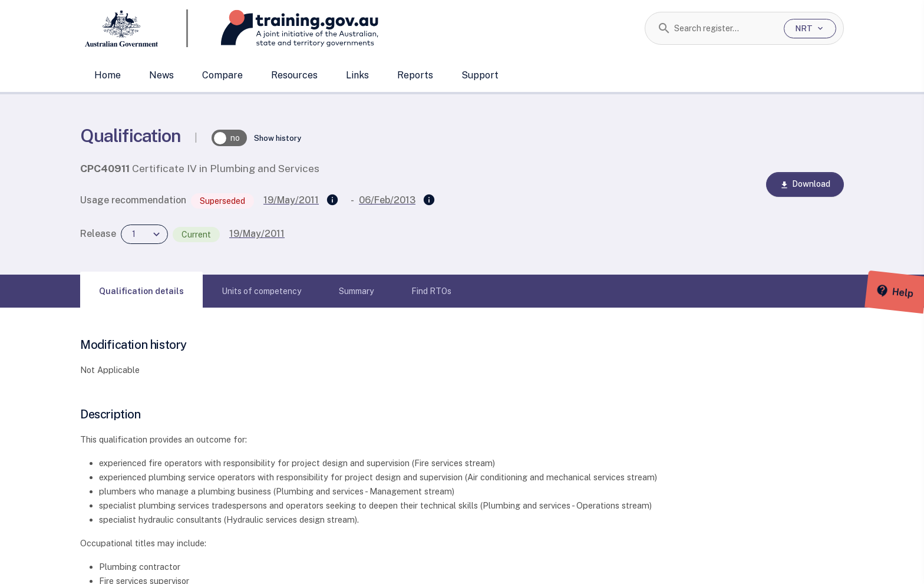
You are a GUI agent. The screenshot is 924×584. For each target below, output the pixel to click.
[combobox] (725, 28)
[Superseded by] (429, 200)
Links (357, 75)
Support (480, 75)
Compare (222, 75)
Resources (294, 75)
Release (98, 234)
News (161, 75)
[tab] (141, 291)
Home (108, 75)
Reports (415, 75)
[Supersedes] (332, 200)
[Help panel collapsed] (911, 292)
